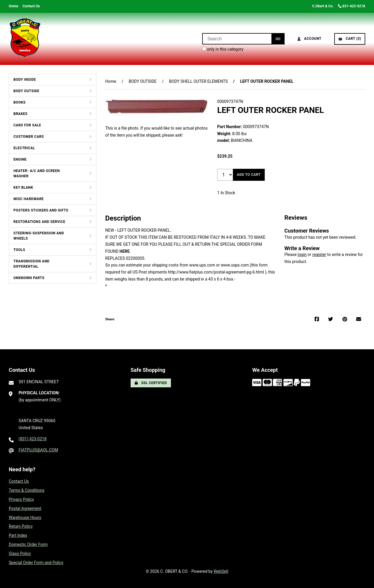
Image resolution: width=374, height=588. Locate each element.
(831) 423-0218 (33, 439)
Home (13, 6)
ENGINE (20, 159)
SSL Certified (151, 383)
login (302, 255)
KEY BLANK (23, 188)
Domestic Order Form (28, 544)
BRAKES (20, 114)
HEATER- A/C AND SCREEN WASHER (37, 173)
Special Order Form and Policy (36, 563)
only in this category (223, 49)
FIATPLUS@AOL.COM (38, 450)
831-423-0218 (352, 6)
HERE (125, 251)
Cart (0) (350, 39)
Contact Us (31, 6)
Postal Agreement (25, 508)
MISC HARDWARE (29, 199)
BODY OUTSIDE (26, 91)
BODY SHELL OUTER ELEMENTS (199, 81)
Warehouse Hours (25, 517)
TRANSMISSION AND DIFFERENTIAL (31, 264)
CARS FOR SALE (27, 125)
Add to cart (249, 175)
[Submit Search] (278, 39)
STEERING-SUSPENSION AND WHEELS (39, 236)
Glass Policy (20, 553)
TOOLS (19, 250)
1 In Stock (226, 193)
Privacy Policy (21, 499)
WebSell (221, 571)
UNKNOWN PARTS (29, 278)
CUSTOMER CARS (29, 137)
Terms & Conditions (27, 490)
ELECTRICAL (24, 148)
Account (309, 39)
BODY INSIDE (25, 80)
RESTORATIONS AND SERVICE (39, 222)
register (319, 255)
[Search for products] (237, 39)
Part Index (18, 535)
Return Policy (21, 526)
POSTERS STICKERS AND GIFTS (41, 210)
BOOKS (20, 102)
